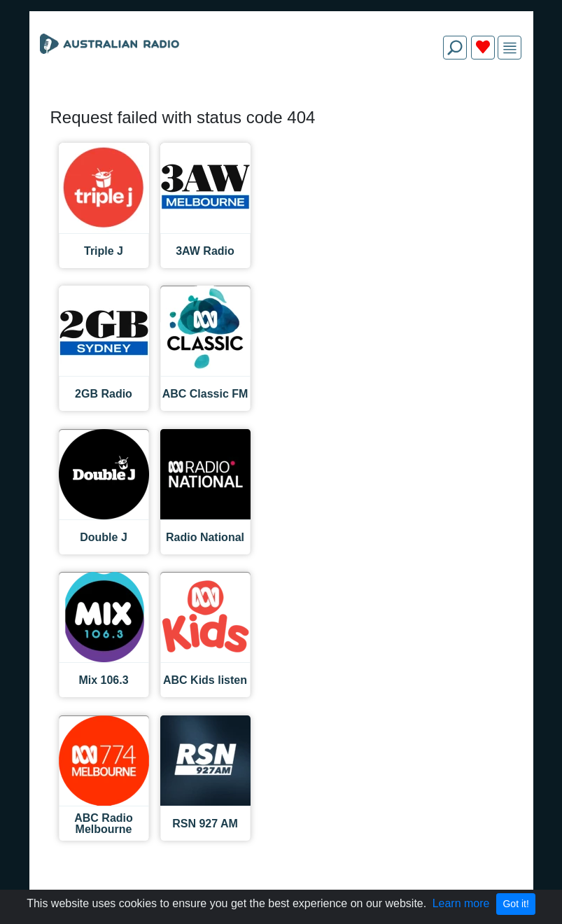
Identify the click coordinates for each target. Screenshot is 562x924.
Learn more (461, 903)
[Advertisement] (281, 104)
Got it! (515, 904)
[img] (510, 48)
